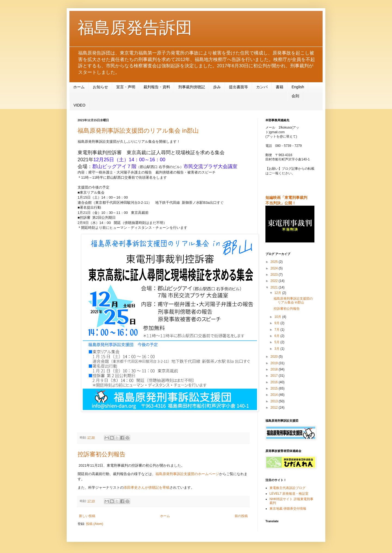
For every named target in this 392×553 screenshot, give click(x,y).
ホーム (79, 87)
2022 (275, 281)
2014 (275, 395)
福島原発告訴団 (135, 28)
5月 (277, 342)
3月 (277, 349)
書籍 (280, 87)
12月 (278, 293)
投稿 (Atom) (95, 524)
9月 (277, 323)
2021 (275, 287)
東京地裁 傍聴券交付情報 (288, 509)
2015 (275, 388)
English (298, 87)
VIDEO (79, 105)
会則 (295, 96)
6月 (277, 336)
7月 (277, 330)
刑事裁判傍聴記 (192, 87)
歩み (217, 87)
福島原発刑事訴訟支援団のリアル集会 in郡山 (138, 131)
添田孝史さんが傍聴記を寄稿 (147, 487)
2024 (275, 268)
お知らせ (100, 87)
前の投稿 (241, 516)
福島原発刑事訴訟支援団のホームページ (187, 474)
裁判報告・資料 (157, 87)
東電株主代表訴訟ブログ (287, 488)
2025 (275, 262)
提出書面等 (238, 87)
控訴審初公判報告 (102, 454)
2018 (275, 369)
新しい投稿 (87, 516)
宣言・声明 (126, 87)
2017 (275, 376)
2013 (275, 401)
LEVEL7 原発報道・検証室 (289, 494)
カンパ (262, 87)
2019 (275, 363)
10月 (278, 317)
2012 (275, 408)
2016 (275, 382)
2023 (275, 275)
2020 (275, 357)
